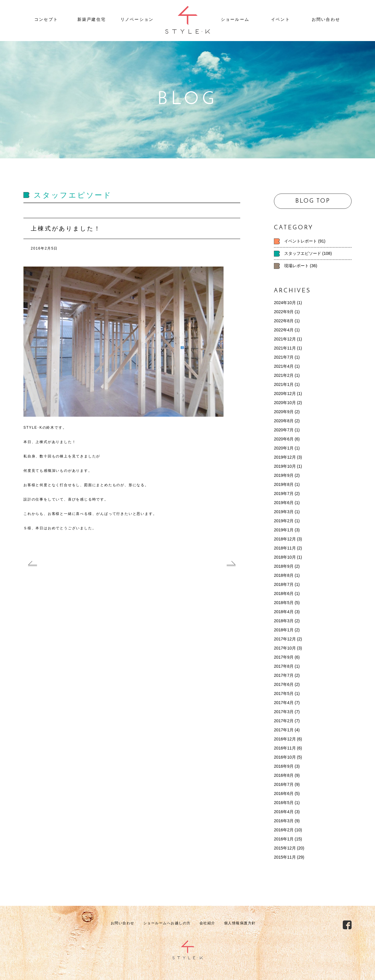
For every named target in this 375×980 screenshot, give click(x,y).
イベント (280, 19)
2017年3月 (284, 712)
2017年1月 (284, 730)
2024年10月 (285, 303)
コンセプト (46, 19)
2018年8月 (284, 575)
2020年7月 (284, 430)
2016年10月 (285, 757)
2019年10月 (285, 466)
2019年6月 (284, 503)
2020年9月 (284, 412)
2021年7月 (284, 357)
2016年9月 (284, 766)
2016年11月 (285, 748)
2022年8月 (284, 321)
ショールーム (235, 19)
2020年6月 (284, 439)
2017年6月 (284, 684)
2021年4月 (284, 366)
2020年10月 (285, 403)
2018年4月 (284, 612)
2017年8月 (284, 666)
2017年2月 (284, 721)
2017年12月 (285, 639)
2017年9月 (284, 657)
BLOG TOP (313, 201)
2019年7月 (284, 494)
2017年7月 (284, 675)
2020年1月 (284, 448)
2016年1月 (284, 839)
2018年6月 (284, 594)
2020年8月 (284, 421)
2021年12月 (285, 339)
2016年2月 (284, 830)
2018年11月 (285, 548)
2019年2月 (284, 521)
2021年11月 (285, 348)
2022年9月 (284, 312)
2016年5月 (284, 803)
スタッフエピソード (303, 253)
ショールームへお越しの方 (167, 923)
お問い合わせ (326, 19)
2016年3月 (284, 821)
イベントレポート (301, 241)
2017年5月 (284, 694)
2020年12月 (285, 394)
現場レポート (296, 266)
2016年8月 (284, 775)
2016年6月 (284, 794)
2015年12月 (285, 848)
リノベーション (137, 19)
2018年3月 (284, 621)
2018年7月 (284, 584)
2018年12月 (285, 539)
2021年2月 (284, 375)
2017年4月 (284, 703)
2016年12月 (285, 739)
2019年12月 (285, 457)
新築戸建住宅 (92, 19)
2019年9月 (284, 475)
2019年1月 (284, 530)
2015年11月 (285, 857)
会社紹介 (207, 923)
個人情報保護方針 (240, 923)
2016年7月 (284, 784)
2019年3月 (284, 512)
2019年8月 (284, 484)
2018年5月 (284, 603)
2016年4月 (284, 812)
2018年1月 (284, 630)
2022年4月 (284, 330)
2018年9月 (284, 566)
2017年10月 (285, 648)
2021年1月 (284, 384)
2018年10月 (285, 557)
